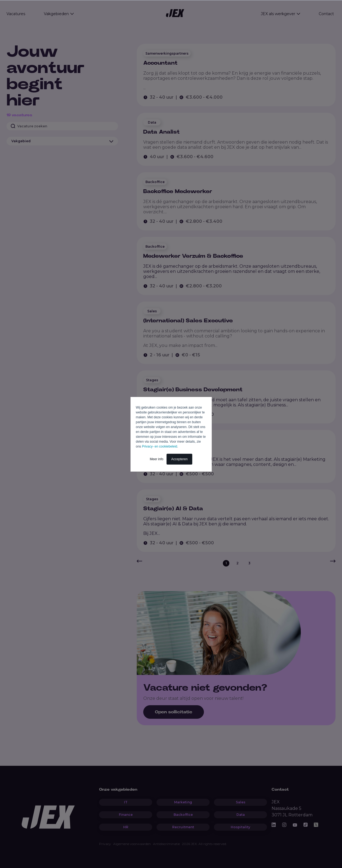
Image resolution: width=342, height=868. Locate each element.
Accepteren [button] (179, 459)
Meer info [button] (157, 459)
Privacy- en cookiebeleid (159, 446)
